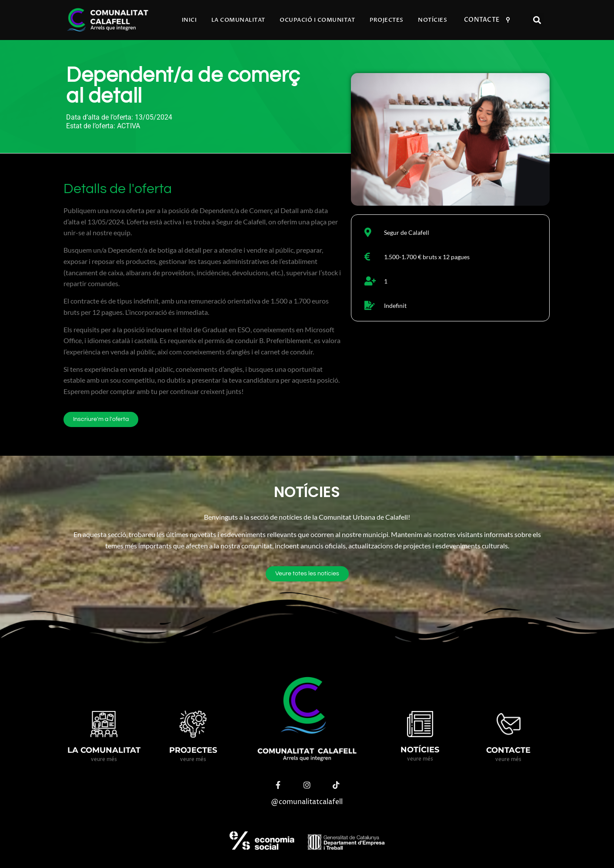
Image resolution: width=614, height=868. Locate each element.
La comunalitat (238, 20)
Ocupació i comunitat (317, 20)
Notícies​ (432, 20)
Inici (189, 20)
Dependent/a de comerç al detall (183, 86)
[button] (537, 20)
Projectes (387, 20)
